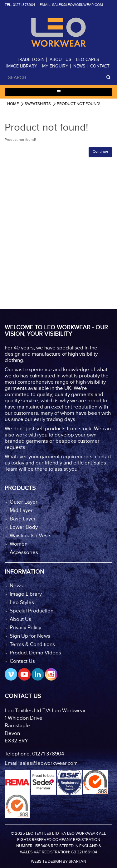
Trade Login (31, 60)
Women (19, 544)
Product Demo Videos (35, 653)
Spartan (77, 862)
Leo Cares (88, 60)
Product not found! (78, 104)
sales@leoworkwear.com (78, 5)
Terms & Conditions (32, 645)
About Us (60, 60)
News (79, 66)
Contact (100, 66)
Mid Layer (21, 511)
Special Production (32, 611)
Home (13, 104)
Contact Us (22, 661)
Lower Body (24, 527)
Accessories (24, 553)
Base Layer (23, 519)
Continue (100, 152)
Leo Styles (22, 603)
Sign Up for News (30, 636)
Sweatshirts (38, 104)
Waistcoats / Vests (31, 536)
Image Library (22, 66)
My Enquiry (55, 66)
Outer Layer (24, 502)
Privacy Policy (25, 628)
